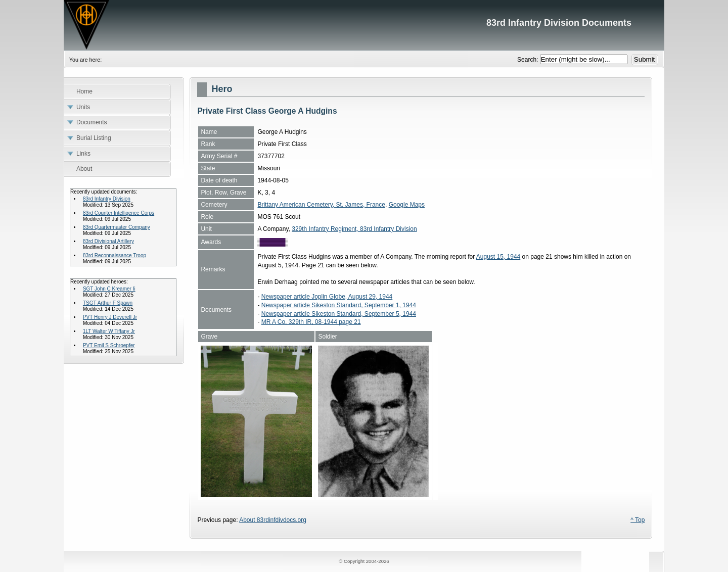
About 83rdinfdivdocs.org (273, 520)
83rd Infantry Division (107, 199)
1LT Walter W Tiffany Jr (109, 331)
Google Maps (407, 205)
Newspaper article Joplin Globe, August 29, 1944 (327, 297)
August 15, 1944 (498, 257)
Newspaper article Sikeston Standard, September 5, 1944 (339, 314)
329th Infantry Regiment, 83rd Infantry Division (354, 229)
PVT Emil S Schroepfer (109, 345)
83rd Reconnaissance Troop (115, 255)
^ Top (638, 520)
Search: (529, 60)
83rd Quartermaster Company (117, 227)
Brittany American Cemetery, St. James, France (321, 205)
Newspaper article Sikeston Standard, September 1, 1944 (339, 305)
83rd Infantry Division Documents (364, 25)
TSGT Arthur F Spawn (108, 303)
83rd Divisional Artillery (108, 241)
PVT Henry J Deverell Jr (110, 317)
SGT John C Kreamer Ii (109, 289)
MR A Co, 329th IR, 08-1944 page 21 (311, 322)
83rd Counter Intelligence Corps (119, 213)
